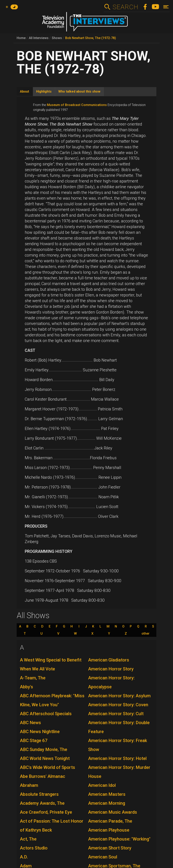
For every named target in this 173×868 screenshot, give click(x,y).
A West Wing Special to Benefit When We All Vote (51, 664)
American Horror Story (111, 669)
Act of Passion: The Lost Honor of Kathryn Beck (52, 826)
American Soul (103, 857)
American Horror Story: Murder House (119, 772)
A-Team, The (33, 678)
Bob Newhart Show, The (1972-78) (91, 38)
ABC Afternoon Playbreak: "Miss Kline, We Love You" (52, 700)
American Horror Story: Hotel (117, 758)
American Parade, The (110, 821)
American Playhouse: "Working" (119, 839)
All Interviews (39, 38)
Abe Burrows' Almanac (43, 776)
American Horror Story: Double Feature (119, 727)
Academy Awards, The (42, 803)
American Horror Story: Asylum (119, 696)
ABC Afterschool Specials (46, 714)
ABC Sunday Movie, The (44, 749)
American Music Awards (113, 812)
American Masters (107, 794)
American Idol (102, 785)
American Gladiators (109, 660)
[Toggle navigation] (166, 7)
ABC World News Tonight (45, 758)
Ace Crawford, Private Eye (46, 812)
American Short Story (110, 848)
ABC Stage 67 (34, 741)
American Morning (107, 803)
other (145, 634)
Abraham (29, 785)
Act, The (28, 839)
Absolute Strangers (39, 794)
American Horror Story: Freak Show (118, 745)
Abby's (26, 687)
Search (125, 7)
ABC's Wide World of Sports (48, 767)
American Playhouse (109, 830)
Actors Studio (34, 848)
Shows (57, 38)
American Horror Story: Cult (116, 714)
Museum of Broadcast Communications (77, 105)
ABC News (30, 723)
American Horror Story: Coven (118, 705)
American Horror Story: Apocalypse (111, 682)
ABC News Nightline (40, 732)
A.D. (24, 857)
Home (21, 38)
